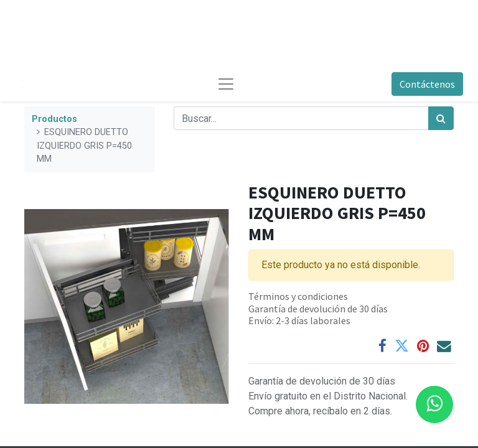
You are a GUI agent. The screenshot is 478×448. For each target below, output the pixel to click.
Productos (54, 119)
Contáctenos (427, 84)
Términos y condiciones (298, 296)
